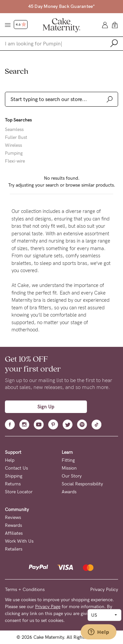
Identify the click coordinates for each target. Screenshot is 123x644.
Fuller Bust (16, 138)
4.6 (21, 25)
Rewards (13, 525)
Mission (69, 468)
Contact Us (16, 468)
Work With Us (19, 541)
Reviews (13, 517)
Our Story (72, 476)
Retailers (14, 549)
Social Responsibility (82, 484)
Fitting (68, 460)
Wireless (13, 145)
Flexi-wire (15, 161)
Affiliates (14, 533)
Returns (13, 484)
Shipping (14, 476)
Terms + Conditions (25, 590)
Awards (69, 492)
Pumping (14, 153)
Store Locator (19, 492)
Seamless (14, 130)
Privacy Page (48, 607)
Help (10, 460)
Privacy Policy (104, 590)
